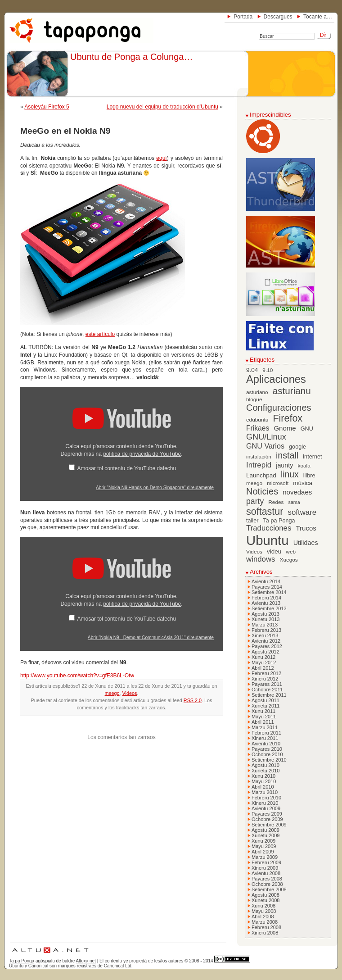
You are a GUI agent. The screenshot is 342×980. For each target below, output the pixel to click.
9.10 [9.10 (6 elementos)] (268, 370)
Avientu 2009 (266, 808)
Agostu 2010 (265, 765)
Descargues (278, 17)
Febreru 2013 (266, 630)
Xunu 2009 (263, 841)
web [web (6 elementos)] (291, 552)
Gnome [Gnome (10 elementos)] (285, 428)
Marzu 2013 (265, 625)
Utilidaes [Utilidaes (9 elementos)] (306, 543)
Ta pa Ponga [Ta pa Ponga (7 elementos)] (279, 521)
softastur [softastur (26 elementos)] (265, 512)
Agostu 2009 (265, 830)
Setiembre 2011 (269, 695)
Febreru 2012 (266, 673)
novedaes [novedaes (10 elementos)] (297, 492)
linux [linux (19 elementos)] (290, 474)
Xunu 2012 (263, 657)
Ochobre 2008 (267, 884)
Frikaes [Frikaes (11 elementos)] (258, 428)
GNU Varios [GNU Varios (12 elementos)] (265, 446)
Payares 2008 (267, 879)
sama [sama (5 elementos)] (294, 502)
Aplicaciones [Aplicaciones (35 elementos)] (276, 379)
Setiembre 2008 (269, 889)
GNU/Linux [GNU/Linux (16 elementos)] (266, 437)
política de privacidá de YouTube (142, 454)
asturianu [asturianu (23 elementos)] (292, 391)
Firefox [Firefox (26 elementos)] (288, 418)
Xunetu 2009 (265, 835)
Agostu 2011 (265, 700)
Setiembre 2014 (269, 592)
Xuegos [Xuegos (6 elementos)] (289, 560)
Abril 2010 (263, 787)
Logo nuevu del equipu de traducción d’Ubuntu (162, 107)
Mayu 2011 (264, 717)
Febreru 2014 (266, 598)
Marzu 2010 (265, 792)
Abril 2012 (263, 668)
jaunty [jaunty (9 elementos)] (284, 465)
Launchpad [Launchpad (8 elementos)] (261, 475)
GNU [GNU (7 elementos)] (307, 429)
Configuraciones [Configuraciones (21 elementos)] (279, 408)
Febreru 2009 (266, 862)
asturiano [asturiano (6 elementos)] (257, 392)
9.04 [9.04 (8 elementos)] (252, 370)
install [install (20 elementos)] (287, 455)
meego (112, 693)
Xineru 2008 (265, 933)
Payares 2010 (267, 749)
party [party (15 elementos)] (255, 501)
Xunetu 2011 (265, 706)
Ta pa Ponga (22, 961)
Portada (243, 17)
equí (161, 158)
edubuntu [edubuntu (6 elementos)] (257, 420)
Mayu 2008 (264, 911)
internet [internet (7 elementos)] (312, 457)
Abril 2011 (263, 722)
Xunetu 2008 (265, 900)
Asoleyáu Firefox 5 (47, 107)
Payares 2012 (267, 646)
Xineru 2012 (265, 679)
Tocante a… (318, 17)
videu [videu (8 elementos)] (274, 551)
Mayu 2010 (264, 781)
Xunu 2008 (263, 906)
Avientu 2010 (266, 744)
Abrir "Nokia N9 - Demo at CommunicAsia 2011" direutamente (151, 637)
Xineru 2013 (265, 635)
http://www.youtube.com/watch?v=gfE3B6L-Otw (77, 676)
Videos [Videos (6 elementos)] (254, 552)
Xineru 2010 (265, 803)
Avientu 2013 (266, 603)
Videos (130, 693)
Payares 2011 (267, 684)
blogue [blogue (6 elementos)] (254, 399)
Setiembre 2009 (269, 825)
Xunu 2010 (263, 776)
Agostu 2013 (265, 614)
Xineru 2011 (265, 738)
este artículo (100, 334)
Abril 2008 (263, 916)
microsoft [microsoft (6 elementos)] (278, 483)
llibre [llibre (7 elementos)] (309, 476)
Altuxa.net (85, 961)
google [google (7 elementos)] (297, 447)
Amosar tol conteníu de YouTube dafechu (126, 468)
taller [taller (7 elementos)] (252, 521)
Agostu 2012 (265, 652)
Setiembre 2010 (269, 760)
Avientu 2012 (266, 641)
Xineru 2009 (265, 868)
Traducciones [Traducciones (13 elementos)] (269, 528)
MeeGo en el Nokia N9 (65, 131)
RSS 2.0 (193, 700)
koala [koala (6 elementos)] (304, 466)
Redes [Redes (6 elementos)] (276, 502)
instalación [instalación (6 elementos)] (259, 457)
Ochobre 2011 (267, 690)
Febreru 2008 (266, 927)
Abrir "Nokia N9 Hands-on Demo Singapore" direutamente (155, 488)
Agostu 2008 (265, 895)
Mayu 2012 (264, 662)
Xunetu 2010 (265, 771)
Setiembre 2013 (269, 608)
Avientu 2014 (266, 581)
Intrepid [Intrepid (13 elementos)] (259, 465)
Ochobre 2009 (267, 819)
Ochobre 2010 (267, 754)
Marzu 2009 (265, 857)
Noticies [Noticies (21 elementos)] (262, 491)
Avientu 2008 (266, 873)
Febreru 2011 (266, 733)
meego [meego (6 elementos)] (254, 483)
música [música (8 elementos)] (303, 483)
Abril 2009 (263, 852)
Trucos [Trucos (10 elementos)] (306, 528)
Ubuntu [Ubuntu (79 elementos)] (268, 540)
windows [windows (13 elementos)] (261, 559)
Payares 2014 (267, 587)
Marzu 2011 (265, 727)
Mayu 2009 (264, 846)
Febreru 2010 (266, 798)
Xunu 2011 (263, 711)
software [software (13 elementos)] (302, 512)
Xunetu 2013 (265, 619)
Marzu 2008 (265, 922)
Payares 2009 (267, 814)
